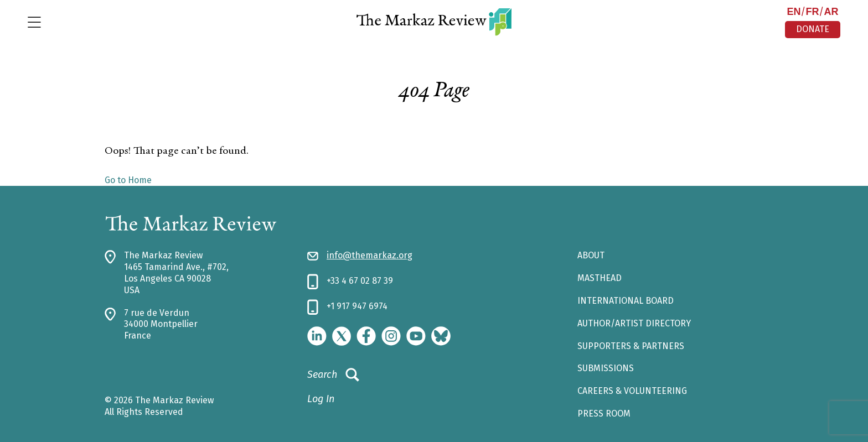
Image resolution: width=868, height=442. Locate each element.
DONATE (813, 29)
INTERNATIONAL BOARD (626, 301)
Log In (321, 399)
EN (794, 12)
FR (812, 12)
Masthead (600, 278)
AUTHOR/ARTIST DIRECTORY (634, 323)
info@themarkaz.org (370, 255)
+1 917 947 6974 (357, 306)
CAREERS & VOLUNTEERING (632, 391)
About (591, 255)
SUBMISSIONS (606, 368)
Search (333, 375)
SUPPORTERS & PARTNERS (631, 346)
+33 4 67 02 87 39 (360, 281)
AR (831, 12)
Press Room (604, 414)
